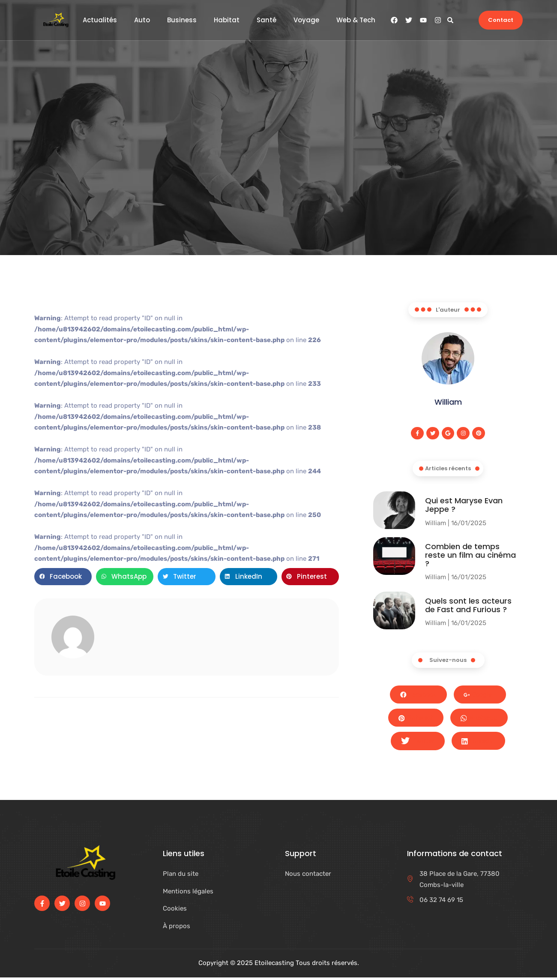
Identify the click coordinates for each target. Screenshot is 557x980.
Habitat (227, 20)
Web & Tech (356, 20)
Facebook (418, 695)
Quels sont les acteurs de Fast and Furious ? (468, 606)
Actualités (100, 20)
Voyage (306, 20)
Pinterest (415, 719)
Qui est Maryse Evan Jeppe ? (464, 505)
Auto (142, 20)
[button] (450, 20)
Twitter (417, 744)
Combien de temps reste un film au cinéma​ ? (470, 556)
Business (182, 20)
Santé (267, 20)
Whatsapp (480, 720)
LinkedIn (479, 744)
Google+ (481, 695)
